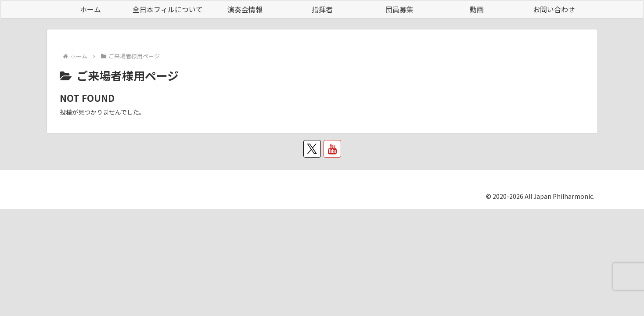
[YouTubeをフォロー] (332, 149)
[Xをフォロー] (312, 149)
